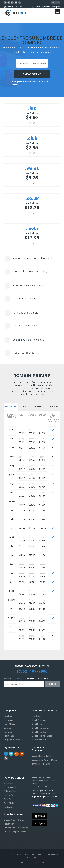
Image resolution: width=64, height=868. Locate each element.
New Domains (11, 407)
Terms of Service (25, 863)
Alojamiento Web (39, 740)
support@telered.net (49, 797)
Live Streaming (38, 716)
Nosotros (8, 716)
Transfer (39, 407)
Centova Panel (10, 787)
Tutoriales (8, 732)
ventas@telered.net (48, 794)
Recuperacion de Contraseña (16, 828)
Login (56, 3)
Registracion (9, 824)
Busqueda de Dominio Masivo (25, 82)
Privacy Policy (40, 863)
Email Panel (9, 799)
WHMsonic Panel (11, 791)
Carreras (7, 728)
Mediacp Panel (10, 784)
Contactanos (9, 720)
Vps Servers (9, 807)
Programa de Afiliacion (13, 740)
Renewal (25, 407)
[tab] (11, 408)
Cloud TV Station (39, 720)
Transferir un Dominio (41, 764)
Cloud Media (9, 803)
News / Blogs (9, 724)
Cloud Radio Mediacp (41, 728)
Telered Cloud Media (33, 855)
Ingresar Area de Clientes (14, 820)
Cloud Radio (37, 724)
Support (56, 7)
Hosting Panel (10, 795)
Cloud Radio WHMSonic (42, 736)
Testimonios (9, 736)
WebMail (36, 7)
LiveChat (46, 7)
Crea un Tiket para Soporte (15, 832)
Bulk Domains (54, 407)
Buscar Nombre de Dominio (44, 756)
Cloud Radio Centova (41, 732)
